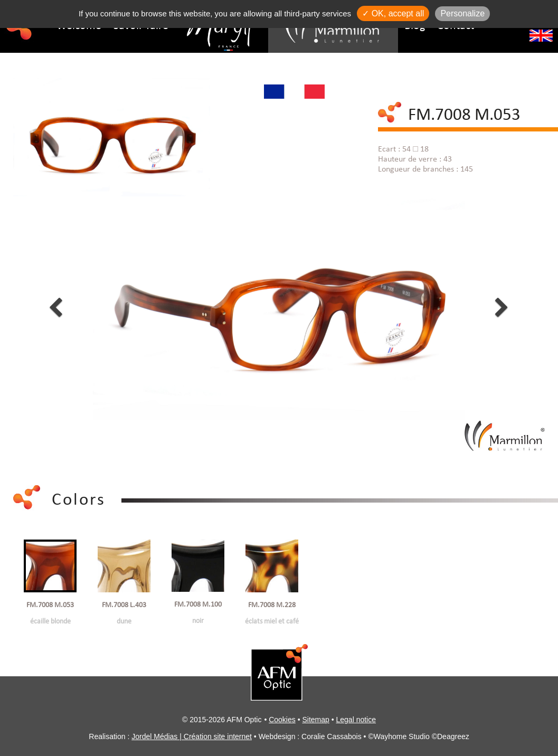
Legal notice (356, 720)
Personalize (462, 13)
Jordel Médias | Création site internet (192, 736)
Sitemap (315, 720)
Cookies (282, 720)
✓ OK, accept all (393, 13)
